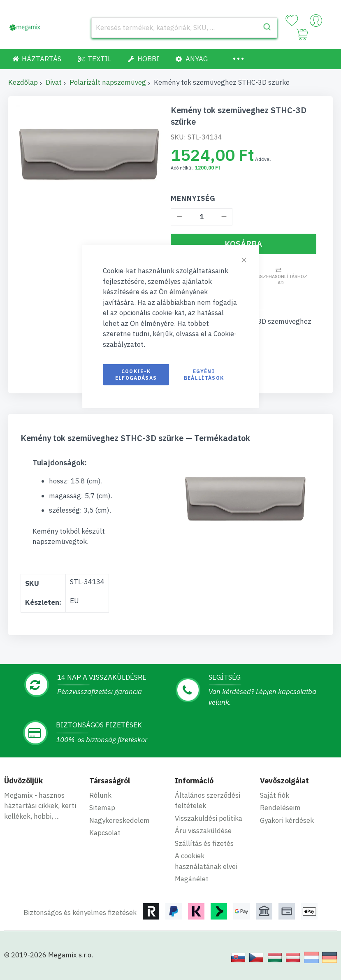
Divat (54, 82)
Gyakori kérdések (287, 820)
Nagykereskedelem (119, 820)
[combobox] (184, 28)
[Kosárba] (244, 244)
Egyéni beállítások (204, 375)
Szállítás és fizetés (204, 843)
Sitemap (102, 808)
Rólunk (100, 795)
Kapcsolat (105, 833)
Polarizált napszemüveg (108, 82)
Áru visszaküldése (203, 831)
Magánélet (192, 879)
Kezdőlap (23, 82)
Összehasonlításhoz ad (281, 280)
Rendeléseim (280, 808)
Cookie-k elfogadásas (136, 375)
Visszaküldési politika (209, 818)
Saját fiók (275, 795)
